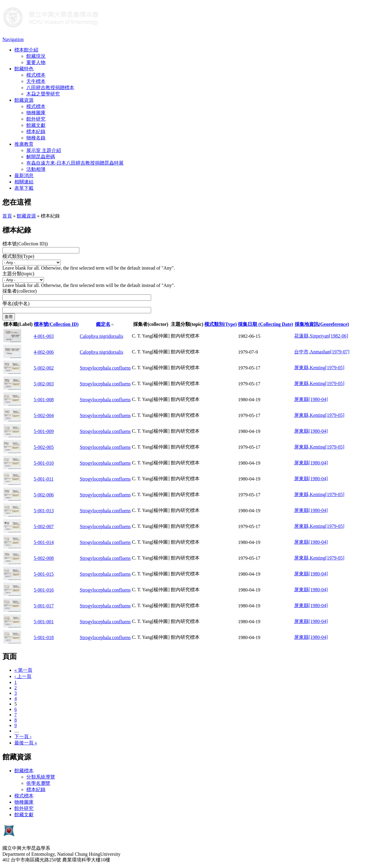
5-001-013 (44, 511)
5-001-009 (44, 431)
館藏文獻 (36, 125)
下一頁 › (23, 736)
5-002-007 (44, 526)
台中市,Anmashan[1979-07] (322, 352)
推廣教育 (24, 144)
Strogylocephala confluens (105, 368)
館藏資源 (24, 100)
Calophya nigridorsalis (102, 336)
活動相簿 (36, 169)
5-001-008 (44, 400)
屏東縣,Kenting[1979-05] (319, 368)
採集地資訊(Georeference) (322, 324)
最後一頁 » (26, 743)
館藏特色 (24, 69)
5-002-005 (44, 447)
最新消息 (24, 175)
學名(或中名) (16, 304)
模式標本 (36, 75)
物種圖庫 (36, 113)
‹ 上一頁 (23, 676)
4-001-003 (44, 336)
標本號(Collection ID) (56, 324)
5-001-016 (44, 590)
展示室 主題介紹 (44, 150)
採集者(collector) (20, 291)
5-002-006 (44, 495)
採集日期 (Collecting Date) (265, 324)
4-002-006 (44, 352)
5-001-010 (44, 463)
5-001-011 (44, 479)
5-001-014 (44, 542)
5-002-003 (44, 384)
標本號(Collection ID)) (25, 244)
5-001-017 (44, 606)
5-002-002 (44, 368)
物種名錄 (36, 138)
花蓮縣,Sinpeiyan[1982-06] (321, 336)
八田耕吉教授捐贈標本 (50, 88)
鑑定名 (105, 324)
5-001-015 (44, 574)
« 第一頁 (23, 670)
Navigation (13, 39)
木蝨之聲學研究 (43, 94)
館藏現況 (36, 56)
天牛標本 (36, 81)
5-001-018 (44, 637)
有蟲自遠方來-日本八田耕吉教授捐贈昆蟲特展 (75, 163)
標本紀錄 (36, 132)
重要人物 (36, 62)
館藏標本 (24, 771)
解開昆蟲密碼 (41, 157)
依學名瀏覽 (38, 783)
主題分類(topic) (18, 274)
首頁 (7, 216)
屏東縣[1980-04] (311, 399)
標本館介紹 (26, 50)
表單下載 (24, 188)
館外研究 (36, 119)
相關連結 (24, 182)
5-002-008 (44, 558)
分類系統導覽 (41, 777)
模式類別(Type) (18, 256)
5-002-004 (44, 415)
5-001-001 (44, 622)
